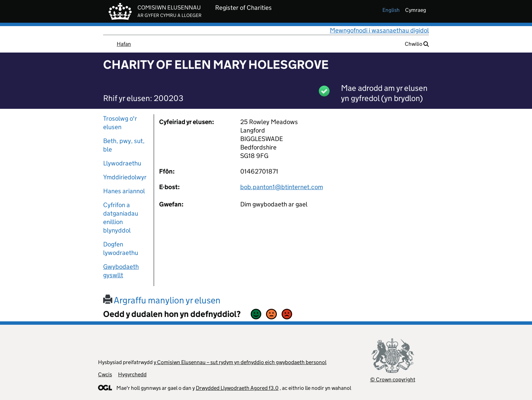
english (391, 10)
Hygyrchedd (132, 374)
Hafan (124, 44)
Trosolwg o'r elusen (120, 123)
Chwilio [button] (417, 44)
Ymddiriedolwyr (125, 177)
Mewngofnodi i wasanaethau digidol (379, 30)
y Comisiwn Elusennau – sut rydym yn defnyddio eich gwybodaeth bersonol (240, 362)
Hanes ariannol (124, 191)
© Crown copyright (393, 379)
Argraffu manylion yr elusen (162, 300)
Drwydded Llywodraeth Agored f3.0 (237, 388)
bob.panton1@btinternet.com (282, 187)
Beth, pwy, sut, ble (124, 145)
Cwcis (105, 374)
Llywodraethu (122, 163)
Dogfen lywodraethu (121, 248)
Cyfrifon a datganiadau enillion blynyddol (121, 218)
